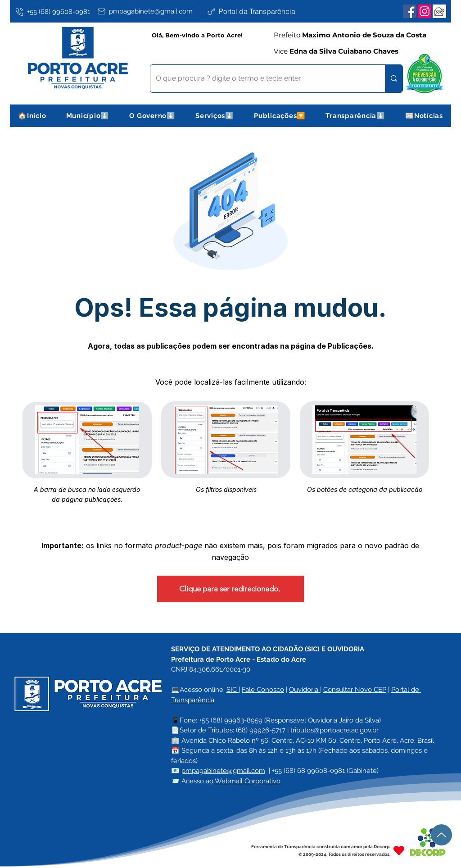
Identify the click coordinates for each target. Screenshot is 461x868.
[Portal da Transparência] (260, 11)
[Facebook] (410, 11)
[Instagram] (425, 11)
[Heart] (399, 850)
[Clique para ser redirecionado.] (230, 589)
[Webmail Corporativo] (439, 11)
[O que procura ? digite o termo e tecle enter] (261, 79)
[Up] (441, 835)
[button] (88, 116)
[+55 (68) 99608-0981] (54, 12)
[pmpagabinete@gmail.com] (150, 11)
